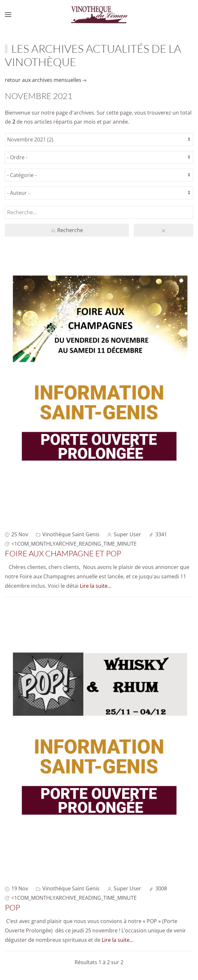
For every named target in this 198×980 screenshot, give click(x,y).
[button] (8, 15)
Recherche (67, 230)
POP (12, 908)
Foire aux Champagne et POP (63, 553)
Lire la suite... (96, 586)
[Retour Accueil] (99, 15)
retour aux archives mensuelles (46, 80)
